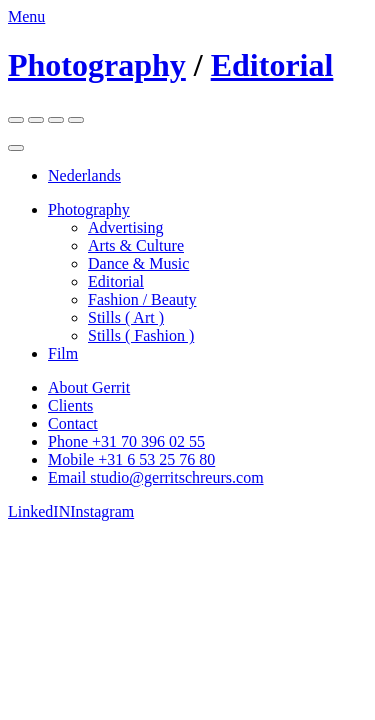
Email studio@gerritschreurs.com (156, 477)
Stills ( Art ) (126, 317)
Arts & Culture (136, 245)
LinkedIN (39, 511)
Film (63, 353)
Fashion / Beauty (142, 299)
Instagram (102, 511)
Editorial (272, 65)
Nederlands (84, 175)
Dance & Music (138, 263)
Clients (70, 405)
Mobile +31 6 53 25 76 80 (131, 459)
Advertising (126, 227)
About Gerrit (89, 387)
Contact (73, 423)
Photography (97, 65)
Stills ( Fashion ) (141, 335)
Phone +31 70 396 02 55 (126, 441)
